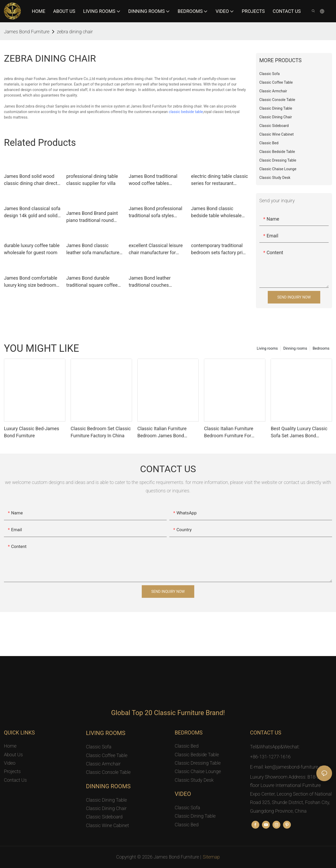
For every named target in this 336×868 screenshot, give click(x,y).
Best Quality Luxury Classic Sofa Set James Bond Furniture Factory (299, 432)
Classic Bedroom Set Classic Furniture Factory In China (101, 432)
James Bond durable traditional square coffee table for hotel (92, 282)
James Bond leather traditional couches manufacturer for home (153, 282)
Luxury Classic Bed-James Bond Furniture (31, 432)
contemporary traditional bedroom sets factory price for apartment (219, 249)
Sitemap (211, 857)
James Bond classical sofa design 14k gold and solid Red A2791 (32, 212)
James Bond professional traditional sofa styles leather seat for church (155, 212)
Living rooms (267, 348)
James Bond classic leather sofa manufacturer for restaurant (94, 249)
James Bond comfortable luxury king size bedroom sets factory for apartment (31, 282)
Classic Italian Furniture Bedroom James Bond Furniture (162, 432)
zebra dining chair (75, 32)
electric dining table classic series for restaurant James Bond (220, 180)
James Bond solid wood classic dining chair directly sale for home (32, 180)
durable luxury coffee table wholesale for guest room (32, 249)
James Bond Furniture (27, 32)
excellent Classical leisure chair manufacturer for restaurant (156, 249)
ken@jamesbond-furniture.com (297, 767)
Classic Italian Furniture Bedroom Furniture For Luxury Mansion (229, 432)
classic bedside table (186, 112)
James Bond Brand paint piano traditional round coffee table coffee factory (94, 217)
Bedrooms (321, 348)
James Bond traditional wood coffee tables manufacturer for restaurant (153, 180)
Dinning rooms (295, 348)
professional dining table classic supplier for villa (92, 180)
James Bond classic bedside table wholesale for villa (216, 212)
